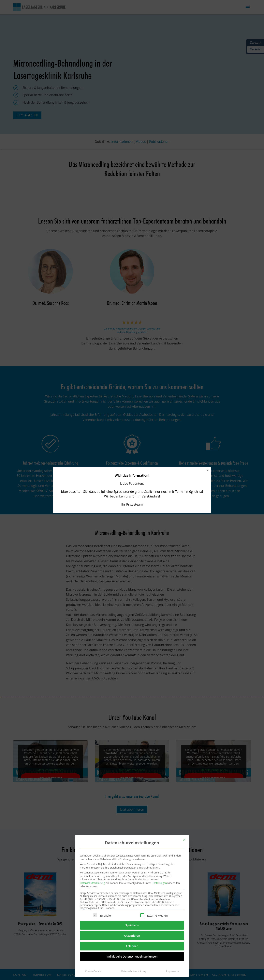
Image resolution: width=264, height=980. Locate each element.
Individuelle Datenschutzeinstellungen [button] (132, 956)
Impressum (173, 971)
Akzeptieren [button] (132, 936)
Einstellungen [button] (159, 883)
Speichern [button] (132, 925)
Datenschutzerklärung (92, 883)
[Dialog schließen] (184, 840)
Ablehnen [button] (132, 946)
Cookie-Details (93, 971)
